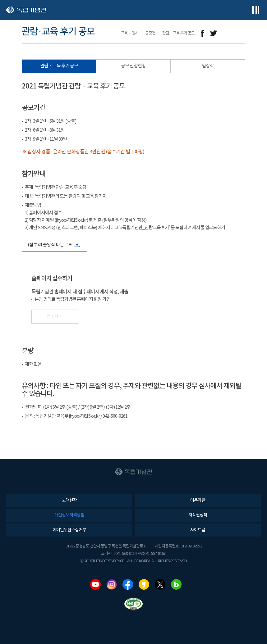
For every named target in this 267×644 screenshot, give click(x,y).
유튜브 (95, 584)
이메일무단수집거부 (69, 530)
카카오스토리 (144, 584)
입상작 (208, 66)
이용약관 (198, 501)
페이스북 (128, 584)
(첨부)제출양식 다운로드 (54, 245)
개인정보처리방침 (69, 515)
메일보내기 (227, 33)
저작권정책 (198, 515)
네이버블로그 (176, 584)
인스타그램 (112, 584)
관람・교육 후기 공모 (59, 66)
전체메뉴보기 (255, 10)
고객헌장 (69, 501)
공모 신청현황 (133, 66)
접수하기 (55, 317)
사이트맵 (198, 530)
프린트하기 (241, 33)
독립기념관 (26, 10)
